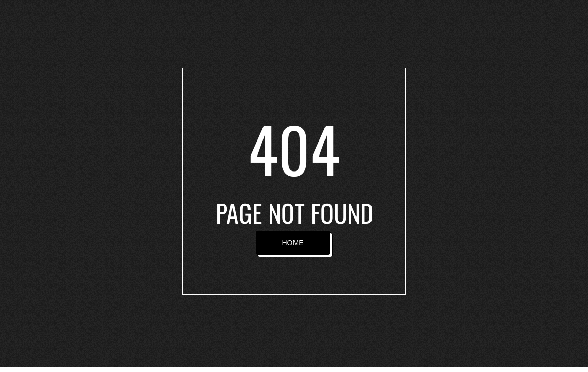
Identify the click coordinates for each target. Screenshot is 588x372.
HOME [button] (293, 243)
